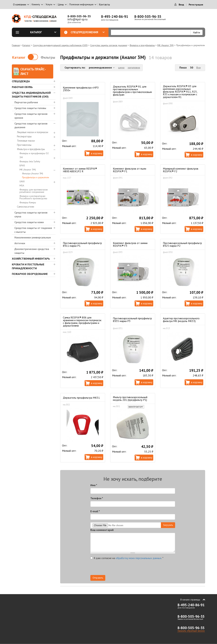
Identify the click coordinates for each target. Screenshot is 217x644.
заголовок (134, 67)
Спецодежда (21, 81)
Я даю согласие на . (127, 558)
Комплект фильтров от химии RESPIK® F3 (130, 244)
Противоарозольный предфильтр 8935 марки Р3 (132, 320)
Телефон (97, 498)
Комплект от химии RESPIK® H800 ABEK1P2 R (80, 170)
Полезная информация (81, 4)
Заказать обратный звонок (191, 631)
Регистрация (196, 5)
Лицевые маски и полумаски (33, 132)
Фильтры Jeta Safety (30, 161)
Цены (61, 4)
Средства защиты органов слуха (31, 214)
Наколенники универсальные (33, 237)
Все (199, 67)
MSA (22, 186)
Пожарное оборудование (30, 274)
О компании (20, 4)
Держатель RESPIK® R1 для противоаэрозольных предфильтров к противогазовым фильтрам (132, 91)
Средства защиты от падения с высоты (33, 230)
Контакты (104, 4)
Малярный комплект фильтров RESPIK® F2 (181, 170)
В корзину (97, 153)
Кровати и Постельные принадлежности (28, 266)
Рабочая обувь (22, 87)
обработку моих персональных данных (139, 558)
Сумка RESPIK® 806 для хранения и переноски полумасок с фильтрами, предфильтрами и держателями (82, 321)
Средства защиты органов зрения (31, 116)
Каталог (43, 32)
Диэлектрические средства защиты (32, 251)
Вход (181, 5)
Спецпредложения (88, 32)
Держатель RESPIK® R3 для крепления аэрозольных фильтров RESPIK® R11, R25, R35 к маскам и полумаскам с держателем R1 (180, 92)
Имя (94, 485)
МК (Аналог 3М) (165, 45)
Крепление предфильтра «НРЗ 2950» (81, 89)
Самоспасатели (26, 207)
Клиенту (36, 4)
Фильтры (48, 57)
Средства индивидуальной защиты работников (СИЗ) (60, 45)
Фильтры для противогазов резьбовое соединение (34, 191)
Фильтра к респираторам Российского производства (33, 197)
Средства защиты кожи (29, 222)
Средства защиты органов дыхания (109, 45)
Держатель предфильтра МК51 (81, 398)
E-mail (95, 511)
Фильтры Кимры (28, 202)
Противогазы (24, 145)
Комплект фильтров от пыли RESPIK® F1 (130, 170)
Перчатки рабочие (26, 102)
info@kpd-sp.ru (77, 19)
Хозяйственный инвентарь (31, 259)
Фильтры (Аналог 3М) (33, 174)
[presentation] (145, 568)
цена (121, 67)
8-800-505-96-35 (79, 16)
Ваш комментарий (102, 530)
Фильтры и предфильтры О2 (34, 153)
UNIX (22, 181)
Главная (16, 45)
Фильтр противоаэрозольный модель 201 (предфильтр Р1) (130, 398)
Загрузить (168, 525)
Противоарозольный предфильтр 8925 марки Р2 (182, 244)
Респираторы (24, 136)
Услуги (49, 4)
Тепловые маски (26, 141)
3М (21, 157)
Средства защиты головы (30, 108)
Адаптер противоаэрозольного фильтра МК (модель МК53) (181, 320)
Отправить (98, 578)
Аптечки (20, 243)
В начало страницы (190, 600)
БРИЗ (22, 165)
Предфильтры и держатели (36, 177)
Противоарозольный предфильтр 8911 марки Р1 (82, 244)
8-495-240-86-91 (115, 17)
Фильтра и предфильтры (142, 45)
